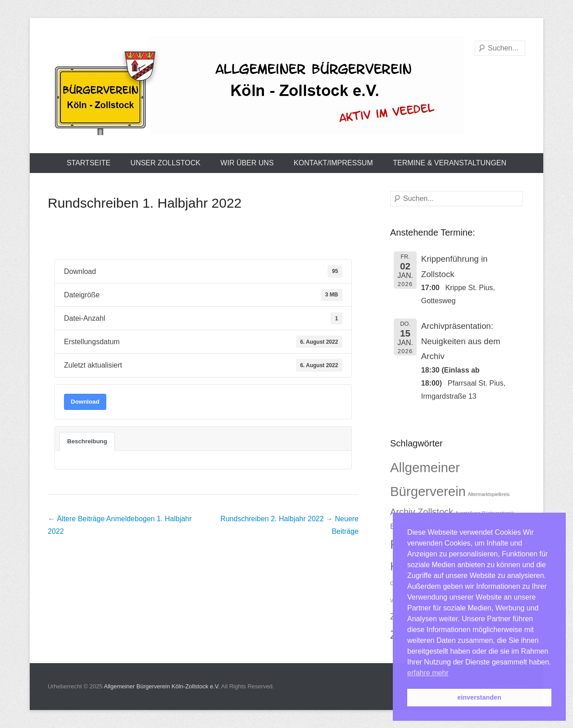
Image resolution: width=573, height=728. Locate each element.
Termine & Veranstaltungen (450, 163)
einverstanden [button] (479, 697)
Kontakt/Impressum (333, 163)
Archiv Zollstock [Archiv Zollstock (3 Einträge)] (422, 512)
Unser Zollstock (166, 163)
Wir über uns (247, 163)
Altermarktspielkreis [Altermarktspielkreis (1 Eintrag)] (489, 494)
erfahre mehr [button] (428, 673)
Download (85, 402)
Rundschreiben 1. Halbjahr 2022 (145, 203)
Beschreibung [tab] (87, 441)
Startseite (89, 163)
